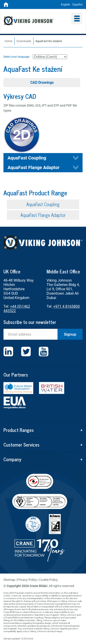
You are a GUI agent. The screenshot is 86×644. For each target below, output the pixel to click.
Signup (70, 334)
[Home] (6, 6)
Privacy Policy (27, 580)
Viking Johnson (36, 21)
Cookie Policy (48, 580)
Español (78, 5)
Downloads (24, 41)
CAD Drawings (42, 82)
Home (8, 41)
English (66, 5)
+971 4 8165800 (67, 306)
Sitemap (9, 580)
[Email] (31, 334)
